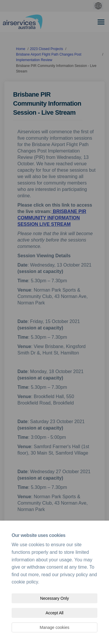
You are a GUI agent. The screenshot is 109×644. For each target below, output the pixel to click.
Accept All (54, 613)
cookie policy (25, 582)
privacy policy (74, 575)
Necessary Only (54, 598)
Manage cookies (55, 627)
